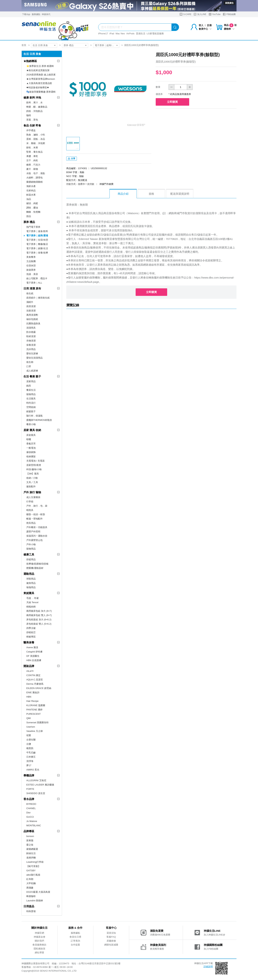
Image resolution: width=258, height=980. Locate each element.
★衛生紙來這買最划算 (38, 70)
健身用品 (31, 583)
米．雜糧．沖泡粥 (36, 143)
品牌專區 (29, 831)
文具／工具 (32, 482)
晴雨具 (30, 510)
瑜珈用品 (31, 587)
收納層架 (31, 456)
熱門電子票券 (33, 227)
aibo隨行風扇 (33, 875)
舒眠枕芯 (31, 632)
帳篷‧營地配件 (34, 519)
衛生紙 (30, 293)
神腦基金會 (40, 937)
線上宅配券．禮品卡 (37, 278)
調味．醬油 (32, 208)
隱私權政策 (40, 949)
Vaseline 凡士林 (35, 731)
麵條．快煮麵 (33, 212)
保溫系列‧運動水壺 (37, 536)
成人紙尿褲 (32, 371)
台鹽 (29, 744)
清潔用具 (31, 328)
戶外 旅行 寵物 (32, 492)
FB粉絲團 (229, 14)
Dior (28, 813)
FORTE (30, 789)
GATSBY (31, 871)
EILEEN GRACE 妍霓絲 (39, 688)
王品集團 (31, 261)
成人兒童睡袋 (33, 497)
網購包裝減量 (111, 945)
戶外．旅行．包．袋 (37, 506)
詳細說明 (208, 967)
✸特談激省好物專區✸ (38, 88)
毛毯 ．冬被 (33, 598)
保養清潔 (31, 345)
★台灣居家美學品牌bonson (41, 79)
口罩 (29, 366)
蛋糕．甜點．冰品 (36, 139)
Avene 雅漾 (32, 647)
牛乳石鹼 (31, 753)
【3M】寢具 (33, 474)
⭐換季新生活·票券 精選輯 (40, 66)
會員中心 (205, 29)
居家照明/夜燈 (34, 465)
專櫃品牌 (29, 775)
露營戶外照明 (33, 532)
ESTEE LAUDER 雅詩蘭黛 (40, 785)
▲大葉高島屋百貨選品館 (39, 83)
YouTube (215, 14)
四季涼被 (31, 628)
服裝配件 (31, 487)
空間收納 (31, 407)
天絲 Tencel (32, 602)
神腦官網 (39, 933)
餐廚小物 (31, 424)
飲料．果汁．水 (34, 103)
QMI (29, 718)
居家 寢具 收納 (32, 430)
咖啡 (29, 115)
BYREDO (31, 804)
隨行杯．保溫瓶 (34, 416)
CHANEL (31, 808)
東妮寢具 (29, 593)
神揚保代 (46, 14)
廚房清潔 (31, 306)
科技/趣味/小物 (34, 469)
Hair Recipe (32, 701)
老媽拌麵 (31, 858)
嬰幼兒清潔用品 (34, 358)
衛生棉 (30, 362)
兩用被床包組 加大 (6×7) (39, 611)
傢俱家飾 (31, 452)
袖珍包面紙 (32, 319)
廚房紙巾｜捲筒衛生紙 (38, 298)
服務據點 (36, 14)
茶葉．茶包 (32, 120)
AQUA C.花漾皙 (35, 680)
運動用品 (29, 574)
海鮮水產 (31, 186)
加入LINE (200, 14)
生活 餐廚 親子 (32, 376)
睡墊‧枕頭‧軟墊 (36, 514)
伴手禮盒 (31, 130)
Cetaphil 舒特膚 (34, 652)
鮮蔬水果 (31, 195)
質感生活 (141, 34)
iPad (112, 34)
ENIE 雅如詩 (33, 692)
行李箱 (30, 502)
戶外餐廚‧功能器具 (37, 527)
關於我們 (39, 941)
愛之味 (30, 845)
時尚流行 (31, 403)
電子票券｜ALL (34, 283)
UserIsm (31, 727)
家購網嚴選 (32, 849)
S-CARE (186, 14)
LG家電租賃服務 (155, 34)
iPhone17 (103, 34)
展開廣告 (229, 3)
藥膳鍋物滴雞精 (34, 182)
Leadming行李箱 (35, 862)
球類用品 (31, 579)
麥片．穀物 (32, 169)
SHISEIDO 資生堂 (36, 793)
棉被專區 (31, 637)
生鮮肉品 (31, 190)
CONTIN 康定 (33, 675)
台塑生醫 (31, 740)
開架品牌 (29, 666)
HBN (29, 697)
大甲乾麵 (31, 883)
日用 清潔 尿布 (32, 288)
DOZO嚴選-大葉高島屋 (38, 892)
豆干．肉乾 (32, 160)
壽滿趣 (30, 888)
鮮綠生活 (31, 853)
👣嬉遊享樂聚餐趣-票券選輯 (41, 92)
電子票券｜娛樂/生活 (37, 248)
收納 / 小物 (32, 478)
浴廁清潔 (31, 311)
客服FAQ (111, 937)
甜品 (29, 216)
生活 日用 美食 (40, 45)
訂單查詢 (75, 941)
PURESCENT (34, 714)
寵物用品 (31, 394)
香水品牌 (29, 799)
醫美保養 (29, 642)
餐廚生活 (31, 390)
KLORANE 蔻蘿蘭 (36, 705)
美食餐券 (31, 257)
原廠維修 (111, 941)
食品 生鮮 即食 (32, 125)
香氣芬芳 (31, 444)
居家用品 (31, 381)
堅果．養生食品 (34, 152)
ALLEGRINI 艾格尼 (36, 780)
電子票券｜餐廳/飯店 (37, 244)
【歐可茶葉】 (33, 866)
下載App (26, 14)
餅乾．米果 (32, 148)
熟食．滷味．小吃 (36, 135)
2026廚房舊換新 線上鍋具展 (41, 75)
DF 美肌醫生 (33, 656)
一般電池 (31, 448)
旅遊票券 (31, 270)
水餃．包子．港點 (36, 173)
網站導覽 (39, 953)
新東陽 (30, 840)
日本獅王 (31, 757)
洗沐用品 (31, 349)
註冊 (209, 25)
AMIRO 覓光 (33, 770)
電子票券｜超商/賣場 (106, 45)
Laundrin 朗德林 (35, 901)
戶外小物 (31, 544)
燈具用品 (31, 523)
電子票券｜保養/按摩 (37, 253)
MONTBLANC (34, 825)
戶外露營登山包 (34, 540)
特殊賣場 (31, 911)
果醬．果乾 (32, 156)
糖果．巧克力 (33, 165)
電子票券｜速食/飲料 (37, 231)
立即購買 (174, 102)
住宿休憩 (31, 266)
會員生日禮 (75, 937)
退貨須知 (111, 933)
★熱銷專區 (30, 61)
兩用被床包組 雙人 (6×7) (39, 615)
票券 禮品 (69, 45)
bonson (30, 836)
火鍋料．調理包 (34, 178)
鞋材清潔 (31, 336)
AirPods (130, 34)
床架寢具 (31, 435)
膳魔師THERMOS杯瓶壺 (39, 420)
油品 (29, 199)
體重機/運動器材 (35, 568)
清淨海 (30, 761)
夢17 (29, 765)
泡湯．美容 (32, 274)
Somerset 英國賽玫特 (37, 722)
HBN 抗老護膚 (34, 660)
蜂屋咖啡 (31, 896)
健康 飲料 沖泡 (32, 98)
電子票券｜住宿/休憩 (37, 240)
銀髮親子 (31, 411)
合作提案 (75, 945)
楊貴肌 (30, 748)
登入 (201, 25)
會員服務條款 (39, 945)
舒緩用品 (31, 559)
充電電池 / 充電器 (35, 461)
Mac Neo (120, 34)
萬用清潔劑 (32, 315)
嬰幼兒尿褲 (32, 354)
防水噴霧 (31, 332)
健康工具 (29, 554)
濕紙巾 (30, 302)
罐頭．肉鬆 (32, 203)
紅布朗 (30, 879)
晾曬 (29, 439)
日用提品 (29, 906)
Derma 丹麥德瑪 (35, 684)
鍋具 (29, 386)
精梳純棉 (31, 607)
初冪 (29, 735)
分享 (72, 159)
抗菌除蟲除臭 (33, 323)
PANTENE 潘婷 (34, 710)
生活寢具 (31, 399)
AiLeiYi (30, 671)
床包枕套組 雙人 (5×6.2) (39, 624)
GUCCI (30, 817)
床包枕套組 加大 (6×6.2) (39, 620)
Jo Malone (32, 821)
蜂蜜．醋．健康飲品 (37, 107)
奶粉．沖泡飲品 (34, 111)
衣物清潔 (31, 341)
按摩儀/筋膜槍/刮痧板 (37, 564)
